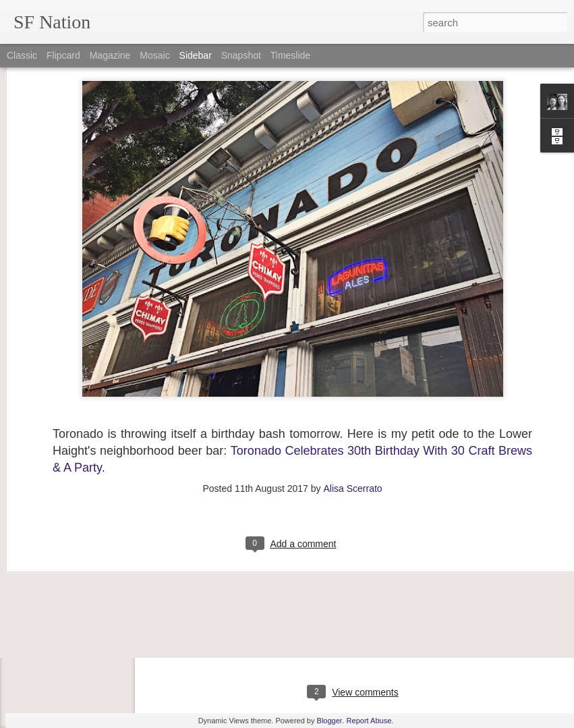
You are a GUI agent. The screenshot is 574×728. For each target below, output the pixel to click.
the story (524, 603)
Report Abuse (369, 721)
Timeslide (290, 55)
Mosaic (154, 55)
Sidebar (196, 55)
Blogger (330, 721)
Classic (22, 55)
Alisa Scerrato (352, 411)
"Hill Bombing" (59, 568)
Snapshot (241, 55)
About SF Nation (63, 598)
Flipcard (63, 55)
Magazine (110, 55)
